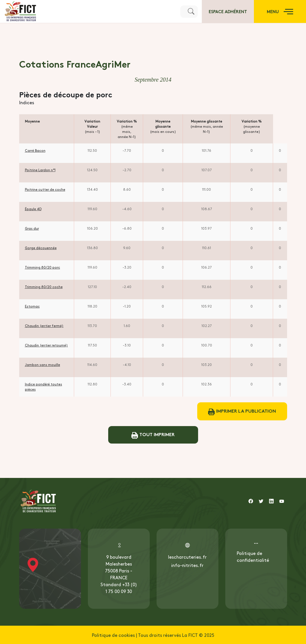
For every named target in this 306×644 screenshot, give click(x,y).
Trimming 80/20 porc (43, 267)
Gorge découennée (41, 248)
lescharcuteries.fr (187, 557)
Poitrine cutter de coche (45, 189)
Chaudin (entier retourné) (46, 345)
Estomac (32, 306)
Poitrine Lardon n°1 (40, 170)
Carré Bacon (35, 150)
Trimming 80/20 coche (44, 287)
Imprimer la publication (242, 411)
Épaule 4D (33, 209)
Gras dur (32, 228)
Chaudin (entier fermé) (44, 326)
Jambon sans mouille (43, 365)
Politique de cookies (113, 635)
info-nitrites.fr (187, 565)
